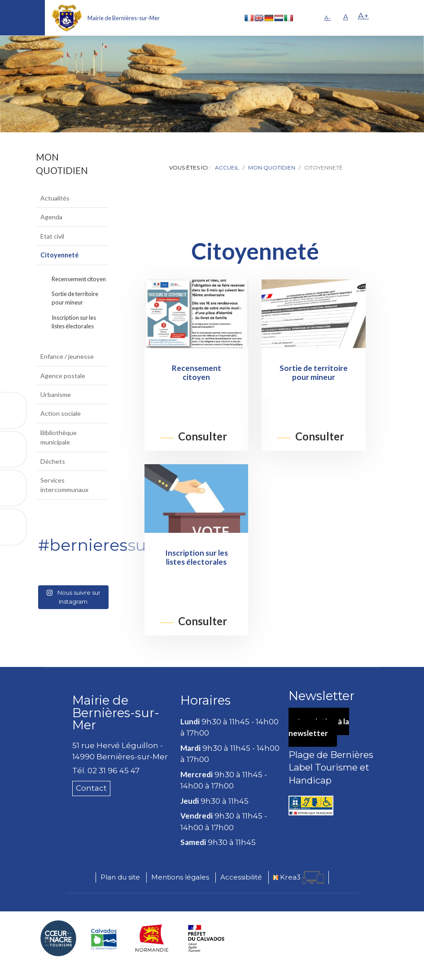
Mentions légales (180, 877)
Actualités (55, 198)
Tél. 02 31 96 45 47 (106, 771)
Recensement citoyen (79, 279)
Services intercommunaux (64, 485)
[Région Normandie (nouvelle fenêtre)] (152, 938)
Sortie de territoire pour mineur (75, 298)
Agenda (51, 217)
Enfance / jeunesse (67, 356)
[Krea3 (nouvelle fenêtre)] (299, 878)
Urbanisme (56, 394)
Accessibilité (241, 877)
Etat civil (52, 236)
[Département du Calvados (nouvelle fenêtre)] (104, 938)
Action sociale (61, 413)
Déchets (53, 461)
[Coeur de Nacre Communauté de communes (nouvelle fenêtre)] (58, 938)
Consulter (203, 437)
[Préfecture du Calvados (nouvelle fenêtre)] (206, 938)
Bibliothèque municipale (59, 437)
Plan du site (120, 877)
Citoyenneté (59, 255)
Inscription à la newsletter (319, 727)
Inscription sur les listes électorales (74, 322)
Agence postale (63, 376)
